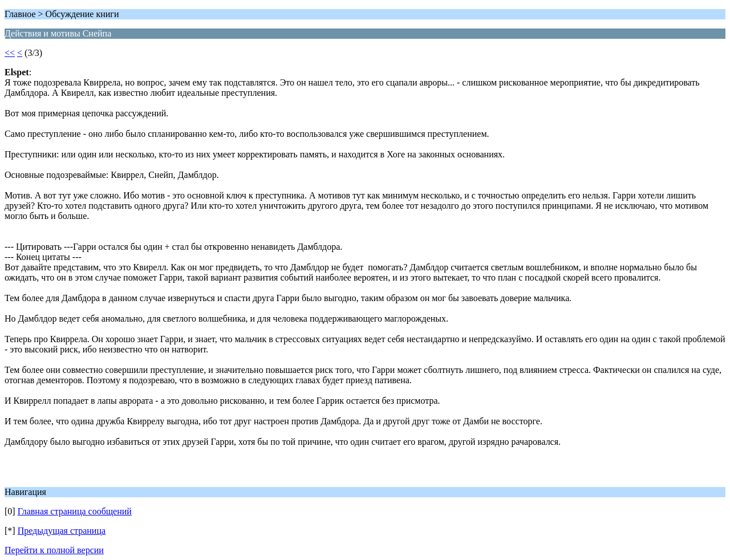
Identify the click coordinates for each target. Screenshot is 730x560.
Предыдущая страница (62, 531)
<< (10, 53)
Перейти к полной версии (54, 550)
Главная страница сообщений (75, 511)
